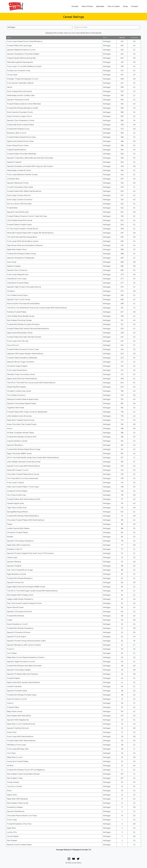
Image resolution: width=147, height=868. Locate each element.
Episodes (100, 6)
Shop (125, 6)
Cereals (75, 6)
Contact (134, 6)
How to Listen (114, 6)
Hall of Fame (87, 6)
